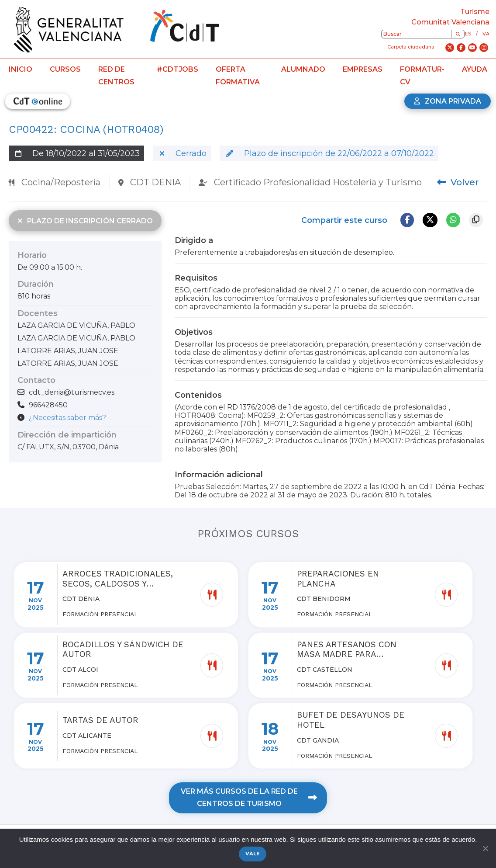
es (468, 34)
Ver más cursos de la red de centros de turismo (249, 798)
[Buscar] (458, 34)
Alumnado (303, 69)
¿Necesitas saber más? (67, 418)
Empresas (363, 69)
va (486, 34)
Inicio (21, 69)
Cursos (65, 69)
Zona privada (448, 101)
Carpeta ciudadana (411, 47)
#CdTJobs (177, 69)
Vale (253, 854)
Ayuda (475, 69)
